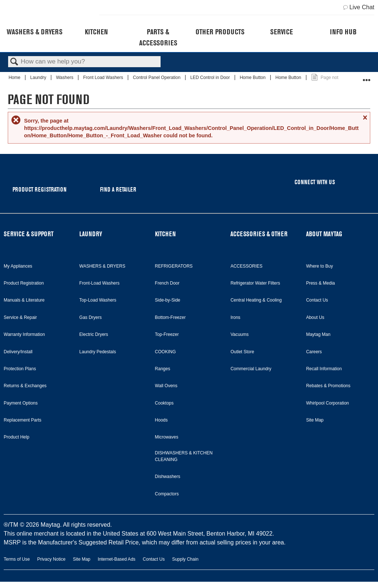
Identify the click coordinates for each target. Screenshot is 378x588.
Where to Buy (319, 266)
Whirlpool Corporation (327, 403)
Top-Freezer (167, 334)
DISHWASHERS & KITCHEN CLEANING (184, 456)
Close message (365, 121)
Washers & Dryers (35, 32)
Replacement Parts (23, 420)
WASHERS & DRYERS (102, 266)
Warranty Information (24, 334)
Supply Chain (185, 559)
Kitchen (96, 32)
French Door (167, 283)
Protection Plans (20, 369)
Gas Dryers (91, 317)
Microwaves (167, 437)
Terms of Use (17, 559)
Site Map (315, 420)
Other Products (220, 32)
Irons (235, 317)
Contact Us (317, 300)
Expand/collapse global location (367, 77)
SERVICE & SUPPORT (29, 234)
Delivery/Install (18, 352)
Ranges (163, 369)
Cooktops (164, 403)
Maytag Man (318, 334)
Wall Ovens (166, 386)
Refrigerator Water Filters (255, 283)
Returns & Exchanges (25, 386)
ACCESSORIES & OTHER (259, 234)
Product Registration (24, 283)
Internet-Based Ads (117, 559)
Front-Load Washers (99, 283)
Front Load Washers (104, 78)
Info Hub (343, 32)
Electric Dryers (94, 334)
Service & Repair (20, 317)
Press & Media (320, 283)
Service (281, 32)
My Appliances (18, 266)
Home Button (253, 78)
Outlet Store (242, 352)
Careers (314, 352)
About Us (315, 317)
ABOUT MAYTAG (324, 234)
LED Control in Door (211, 78)
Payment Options (21, 403)
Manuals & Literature (24, 300)
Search (14, 62)
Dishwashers (168, 477)
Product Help (16, 437)
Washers (65, 78)
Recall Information (324, 369)
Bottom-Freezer (170, 317)
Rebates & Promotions (328, 386)
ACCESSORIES (246, 266)
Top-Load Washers (98, 300)
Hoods (161, 420)
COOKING (166, 352)
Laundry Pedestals (98, 352)
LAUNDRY (91, 234)
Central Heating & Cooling (256, 300)
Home (15, 78)
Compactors (167, 494)
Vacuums (239, 334)
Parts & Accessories (158, 37)
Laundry (39, 78)
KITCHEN (165, 234)
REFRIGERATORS (174, 266)
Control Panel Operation (157, 78)
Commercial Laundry (251, 369)
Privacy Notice (51, 559)
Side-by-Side (168, 300)
